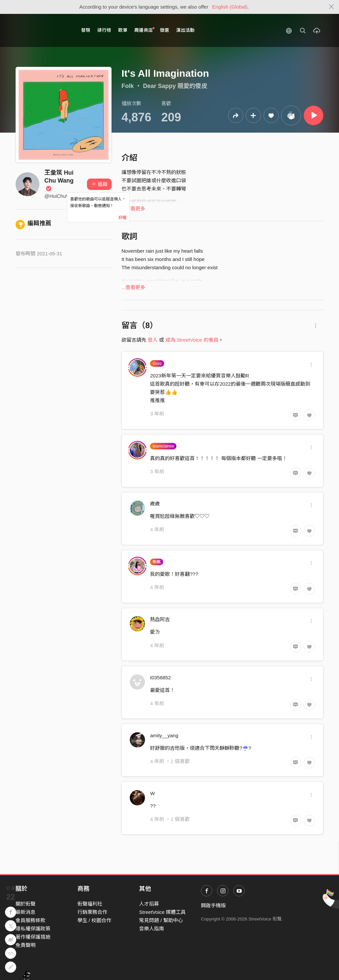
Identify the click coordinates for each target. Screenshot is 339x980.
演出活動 (185, 30)
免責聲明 (25, 945)
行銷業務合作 (92, 912)
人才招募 (149, 904)
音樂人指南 (151, 929)
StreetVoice (43, 30)
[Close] (332, 7)
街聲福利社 (90, 904)
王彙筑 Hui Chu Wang (59, 180)
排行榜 (104, 30)
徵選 (165, 30)
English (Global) (230, 7)
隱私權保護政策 (33, 929)
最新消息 (25, 912)
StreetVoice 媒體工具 (162, 912)
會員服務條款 (30, 920)
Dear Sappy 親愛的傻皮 (175, 86)
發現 (86, 30)
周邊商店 (145, 30)
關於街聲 (25, 904)
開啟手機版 (213, 905)
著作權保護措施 (33, 937)
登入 (153, 340)
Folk (128, 86)
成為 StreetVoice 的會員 (192, 340)
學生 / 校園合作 (95, 920)
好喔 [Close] (122, 218)
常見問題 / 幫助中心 (161, 920)
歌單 (123, 30)
